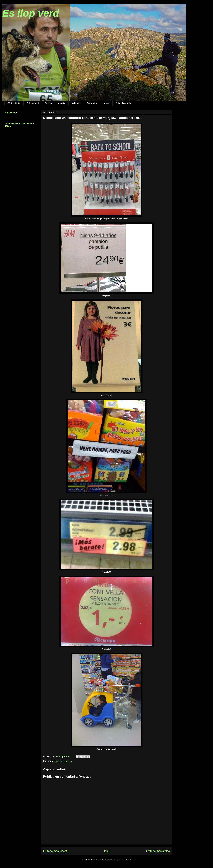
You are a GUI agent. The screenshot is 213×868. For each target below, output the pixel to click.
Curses (48, 103)
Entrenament (33, 103)
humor (69, 761)
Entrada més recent (55, 851)
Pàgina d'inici (14, 103)
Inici (107, 851)
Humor (106, 103)
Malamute (76, 103)
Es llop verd (31, 13)
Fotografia (92, 103)
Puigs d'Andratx (123, 103)
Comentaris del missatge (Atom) (114, 860)
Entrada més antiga (158, 851)
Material (62, 103)
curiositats (59, 761)
